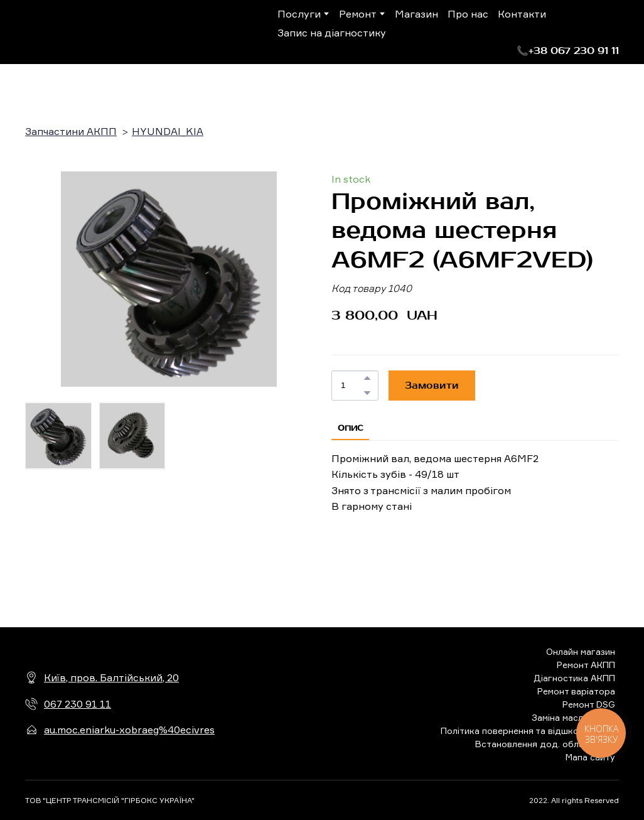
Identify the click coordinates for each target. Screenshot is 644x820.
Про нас (468, 14)
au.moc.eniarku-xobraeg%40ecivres (129, 730)
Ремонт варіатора (576, 691)
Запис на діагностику (332, 33)
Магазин (416, 14)
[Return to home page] (77, 32)
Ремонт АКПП (586, 665)
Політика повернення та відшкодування (528, 731)
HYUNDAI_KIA (168, 131)
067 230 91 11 (78, 704)
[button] (568, 51)
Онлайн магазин (581, 651)
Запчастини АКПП (71, 131)
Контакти (522, 14)
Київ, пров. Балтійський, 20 (111, 677)
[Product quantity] (352, 386)
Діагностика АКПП (574, 678)
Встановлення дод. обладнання (545, 744)
